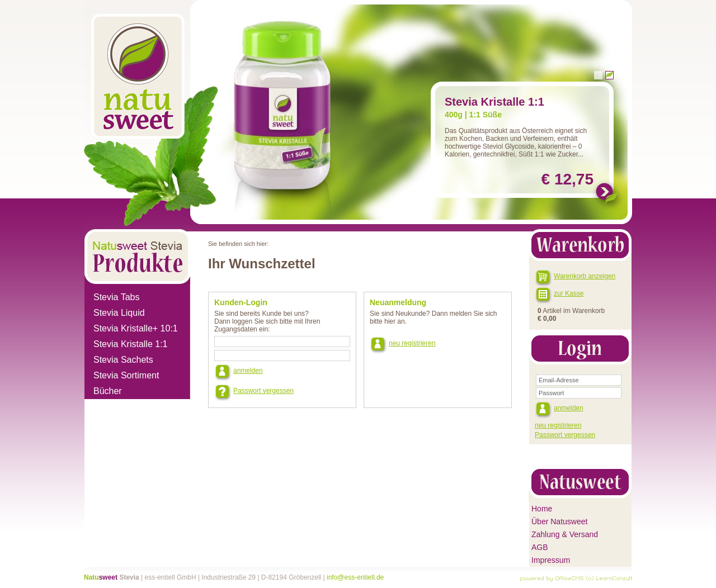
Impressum (551, 560)
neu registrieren (412, 343)
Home (542, 509)
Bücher (108, 391)
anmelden (248, 371)
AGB (540, 547)
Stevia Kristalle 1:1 (131, 344)
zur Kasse (569, 293)
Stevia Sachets (123, 360)
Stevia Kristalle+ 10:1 (136, 328)
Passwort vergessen (263, 391)
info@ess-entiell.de (355, 577)
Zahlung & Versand (565, 534)
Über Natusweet (559, 521)
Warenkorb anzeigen (585, 276)
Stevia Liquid (119, 313)
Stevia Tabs (116, 297)
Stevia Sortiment (126, 375)
